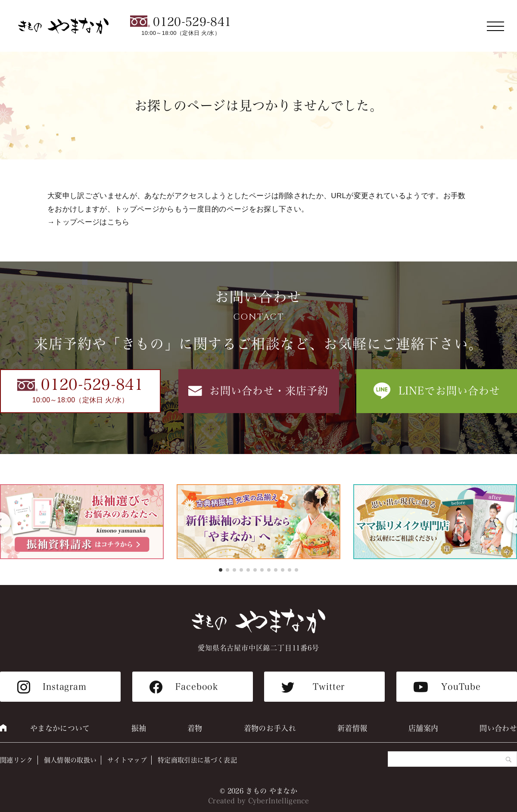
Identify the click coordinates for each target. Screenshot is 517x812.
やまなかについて (60, 728)
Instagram (65, 687)
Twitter (329, 687)
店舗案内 (423, 728)
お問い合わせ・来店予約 (269, 391)
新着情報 (352, 728)
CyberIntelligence (279, 801)
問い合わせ (498, 728)
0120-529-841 (192, 22)
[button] (221, 570)
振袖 (139, 728)
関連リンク (17, 760)
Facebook (197, 687)
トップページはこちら (92, 222)
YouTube (461, 687)
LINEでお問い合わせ (450, 391)
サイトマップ (127, 760)
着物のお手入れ (270, 728)
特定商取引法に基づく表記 (197, 760)
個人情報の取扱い (70, 760)
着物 (195, 728)
